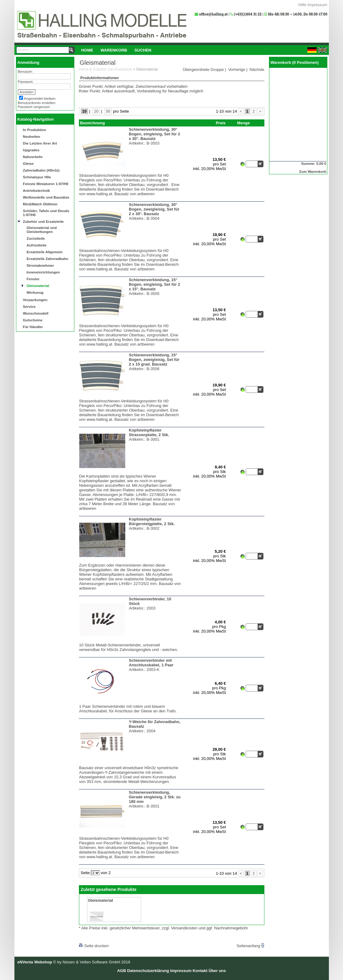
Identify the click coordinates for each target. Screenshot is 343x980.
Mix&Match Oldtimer (40, 204)
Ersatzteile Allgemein (45, 252)
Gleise (28, 163)
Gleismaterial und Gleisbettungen (42, 230)
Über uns (217, 971)
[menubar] (116, 50)
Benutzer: (25, 71)
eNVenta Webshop (35, 962)
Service (29, 306)
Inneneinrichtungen (43, 272)
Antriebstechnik (37, 190)
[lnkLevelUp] (92, 937)
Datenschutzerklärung (148, 971)
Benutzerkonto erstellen (37, 103)
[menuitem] (87, 50)
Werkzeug (35, 292)
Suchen (143, 50)
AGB (121, 971)
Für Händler (33, 327)
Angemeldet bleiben (40, 98)
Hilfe (302, 5)
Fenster (33, 279)
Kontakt (200, 971)
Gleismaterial (38, 286)
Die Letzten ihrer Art (40, 143)
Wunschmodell (36, 313)
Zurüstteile (36, 238)
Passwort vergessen (34, 107)
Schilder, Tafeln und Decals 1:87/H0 (46, 213)
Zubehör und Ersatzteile (43, 221)
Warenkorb (114, 50)
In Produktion (35, 130)
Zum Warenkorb (313, 171)
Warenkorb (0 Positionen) (295, 62)
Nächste (257, 70)
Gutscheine (33, 320)
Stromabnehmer (41, 265)
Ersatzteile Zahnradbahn (48, 259)
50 (108, 111)
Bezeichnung (93, 123)
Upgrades (31, 150)
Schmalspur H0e (37, 177)
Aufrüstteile (37, 245)
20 (96, 111)
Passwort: (26, 81)
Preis (221, 123)
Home (87, 50)
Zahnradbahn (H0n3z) (41, 170)
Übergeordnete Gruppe (203, 70)
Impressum (317, 5)
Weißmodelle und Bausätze (46, 197)
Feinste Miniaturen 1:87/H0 (46, 184)
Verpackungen (35, 300)
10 (84, 111)
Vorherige (237, 70)
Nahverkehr (33, 157)
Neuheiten (32, 136)
